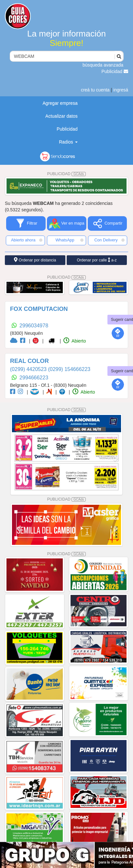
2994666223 (34, 378)
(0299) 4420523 (29, 369)
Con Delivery (109, 240)
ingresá (121, 90)
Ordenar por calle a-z (97, 260)
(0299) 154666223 (69, 369)
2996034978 (34, 326)
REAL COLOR (29, 361)
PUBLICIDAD (67, 174)
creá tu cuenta (95, 90)
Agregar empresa (60, 103)
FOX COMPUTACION (39, 309)
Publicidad (115, 71)
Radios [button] (68, 142)
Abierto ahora (27, 240)
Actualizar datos (61, 116)
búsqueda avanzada (103, 65)
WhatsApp (69, 240)
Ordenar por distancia (35, 260)
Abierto (75, 341)
